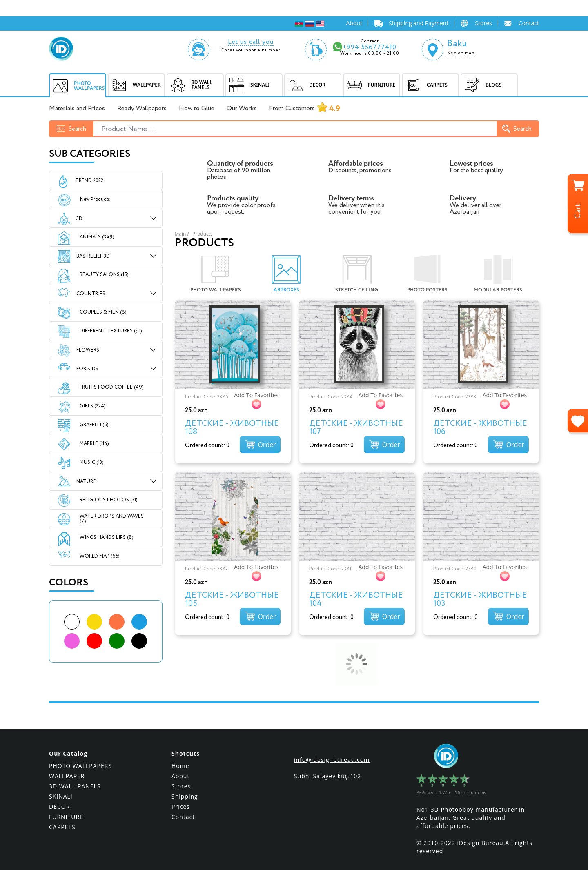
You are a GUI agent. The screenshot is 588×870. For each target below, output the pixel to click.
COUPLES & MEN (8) (103, 312)
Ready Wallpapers (142, 109)
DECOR (59, 801)
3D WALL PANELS (75, 780)
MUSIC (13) (91, 462)
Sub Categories (90, 154)
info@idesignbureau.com (332, 754)
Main (180, 234)
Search (517, 129)
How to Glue (197, 109)
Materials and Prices (77, 109)
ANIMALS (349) (97, 237)
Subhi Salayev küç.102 (327, 770)
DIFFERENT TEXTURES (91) (111, 331)
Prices (181, 801)
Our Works (242, 109)
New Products (88, 200)
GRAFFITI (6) (94, 425)
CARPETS (62, 821)
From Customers (305, 109)
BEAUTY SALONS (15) (104, 275)
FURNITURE (66, 811)
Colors (69, 583)
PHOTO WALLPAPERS (80, 760)
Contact (529, 23)
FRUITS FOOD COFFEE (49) (111, 387)
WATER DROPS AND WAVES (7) (112, 519)
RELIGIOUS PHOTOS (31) (108, 500)
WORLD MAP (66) (99, 556)
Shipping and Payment (419, 23)
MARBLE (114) (94, 444)
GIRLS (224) (92, 406)
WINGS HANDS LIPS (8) (106, 537)
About (354, 23)
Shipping (185, 791)
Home (180, 760)
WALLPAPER (67, 770)
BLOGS (481, 85)
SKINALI (61, 791)
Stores (483, 23)
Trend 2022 (89, 181)
